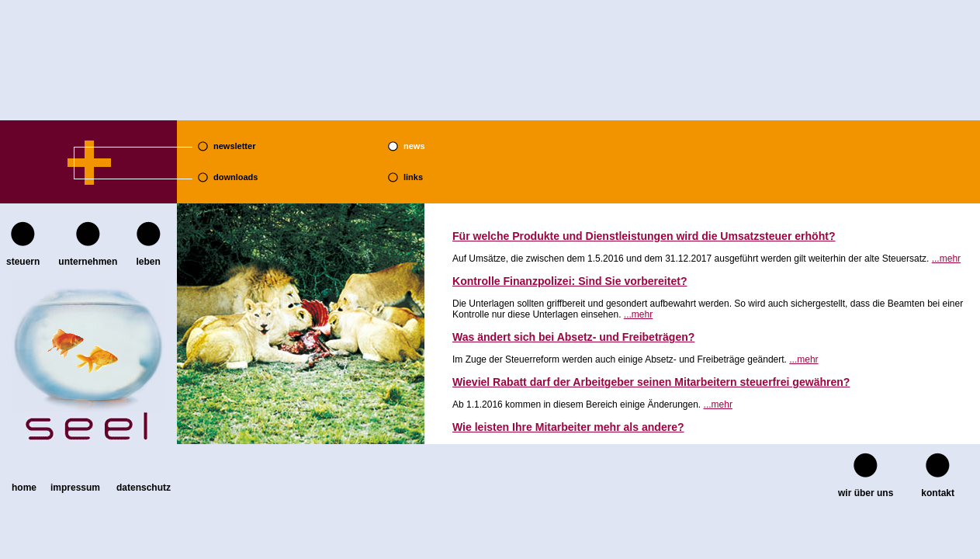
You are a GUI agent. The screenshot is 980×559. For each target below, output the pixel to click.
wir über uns (866, 493)
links (413, 177)
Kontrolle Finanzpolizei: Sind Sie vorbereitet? (570, 281)
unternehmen (88, 262)
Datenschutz (144, 488)
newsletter (234, 146)
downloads (235, 177)
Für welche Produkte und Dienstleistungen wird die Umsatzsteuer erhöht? (644, 236)
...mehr (946, 259)
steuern (23, 262)
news (414, 146)
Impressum (75, 488)
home (24, 488)
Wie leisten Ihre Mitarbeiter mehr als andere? (568, 427)
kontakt (938, 493)
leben (148, 262)
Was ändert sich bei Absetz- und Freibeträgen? (573, 337)
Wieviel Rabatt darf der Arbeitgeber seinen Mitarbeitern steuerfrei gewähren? (651, 382)
